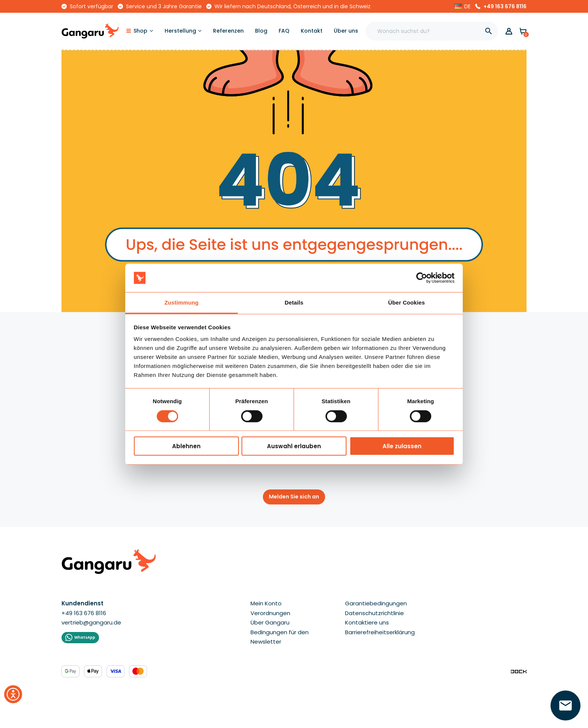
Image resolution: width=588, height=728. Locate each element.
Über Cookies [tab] (406, 302)
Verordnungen (270, 613)
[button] (463, 6)
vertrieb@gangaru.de (91, 622)
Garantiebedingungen (376, 603)
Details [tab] (294, 302)
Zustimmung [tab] (182, 302)
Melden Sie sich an (294, 497)
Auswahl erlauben (294, 446)
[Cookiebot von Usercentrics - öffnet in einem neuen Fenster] (422, 278)
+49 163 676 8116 (505, 6)
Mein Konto (266, 603)
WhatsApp (85, 637)
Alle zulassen (402, 446)
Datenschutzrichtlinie (374, 613)
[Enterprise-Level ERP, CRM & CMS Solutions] (519, 671)
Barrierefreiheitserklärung (380, 632)
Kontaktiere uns (367, 622)
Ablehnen (186, 446)
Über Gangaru (270, 622)
